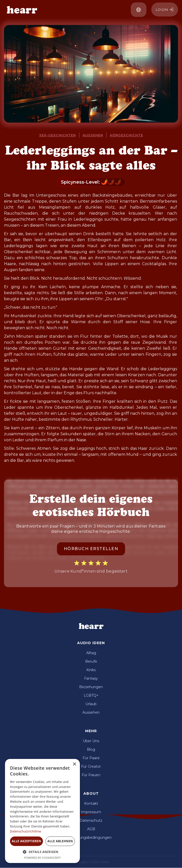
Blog (91, 749)
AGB (91, 829)
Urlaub (91, 704)
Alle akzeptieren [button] (26, 841)
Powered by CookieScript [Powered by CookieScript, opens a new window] (43, 858)
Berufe (91, 661)
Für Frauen (91, 775)
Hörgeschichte (126, 135)
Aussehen (93, 135)
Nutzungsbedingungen (91, 837)
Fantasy (91, 678)
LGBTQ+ (91, 695)
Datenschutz (91, 820)
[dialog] (42, 811)
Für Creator (91, 766)
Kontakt (91, 803)
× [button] (74, 764)
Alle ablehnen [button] (60, 841)
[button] (139, 10)
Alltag (91, 653)
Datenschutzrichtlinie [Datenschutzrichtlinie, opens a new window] (26, 831)
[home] (21, 10)
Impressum (91, 812)
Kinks (91, 670)
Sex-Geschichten (58, 135)
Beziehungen (91, 687)
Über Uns (91, 741)
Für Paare (91, 758)
